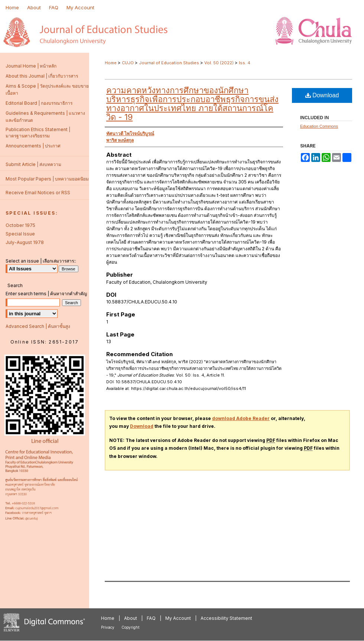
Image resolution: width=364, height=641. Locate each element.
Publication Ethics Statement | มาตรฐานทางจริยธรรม (38, 133)
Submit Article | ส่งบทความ (33, 164)
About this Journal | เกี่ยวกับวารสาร (42, 76)
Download (322, 95)
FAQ (151, 618)
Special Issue (20, 234)
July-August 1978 (25, 242)
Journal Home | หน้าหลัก (31, 66)
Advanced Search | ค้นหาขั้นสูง (38, 326)
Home (111, 63)
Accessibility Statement (226, 618)
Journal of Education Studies (169, 63)
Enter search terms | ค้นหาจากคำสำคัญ (46, 294)
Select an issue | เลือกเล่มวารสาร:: (41, 261)
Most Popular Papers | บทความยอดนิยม (47, 179)
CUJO (128, 63)
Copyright (130, 627)
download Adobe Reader (241, 418)
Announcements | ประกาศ (33, 146)
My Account (178, 618)
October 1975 (20, 225)
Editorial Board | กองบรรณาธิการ (39, 103)
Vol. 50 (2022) (219, 63)
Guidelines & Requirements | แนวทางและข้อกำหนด (45, 117)
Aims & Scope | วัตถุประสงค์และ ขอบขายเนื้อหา (47, 90)
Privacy (108, 627)
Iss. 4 (245, 63)
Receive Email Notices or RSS (38, 193)
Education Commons (319, 126)
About (131, 618)
